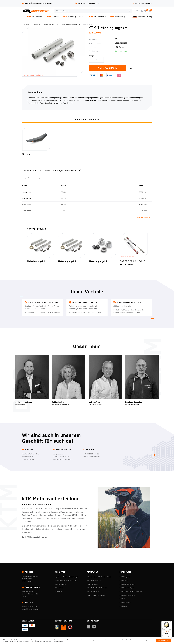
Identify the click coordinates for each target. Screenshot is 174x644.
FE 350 (64, 198)
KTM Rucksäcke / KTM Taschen (98, 588)
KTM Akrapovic (125, 577)
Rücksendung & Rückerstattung (65, 580)
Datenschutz (59, 588)
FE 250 (64, 192)
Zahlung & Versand (61, 584)
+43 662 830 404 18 (91, 454)
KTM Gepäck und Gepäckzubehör (131, 591)
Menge (91, 56)
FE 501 (64, 211)
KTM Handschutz (125, 602)
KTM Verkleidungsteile (127, 584)
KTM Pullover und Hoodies (96, 595)
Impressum (58, 591)
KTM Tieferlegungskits (127, 595)
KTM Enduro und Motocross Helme (99, 577)
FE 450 (64, 205)
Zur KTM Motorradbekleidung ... (35, 537)
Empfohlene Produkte (87, 120)
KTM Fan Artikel (93, 584)
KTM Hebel (123, 606)
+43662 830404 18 (29, 607)
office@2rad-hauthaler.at (92, 457)
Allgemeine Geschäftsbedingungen (66, 577)
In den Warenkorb (107, 68)
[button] (87, 160)
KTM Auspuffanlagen (127, 588)
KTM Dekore (124, 580)
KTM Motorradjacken (94, 580)
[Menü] (170, 622)
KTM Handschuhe (93, 591)
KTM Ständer (124, 599)
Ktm (116, 39)
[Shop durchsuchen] (91, 11)
